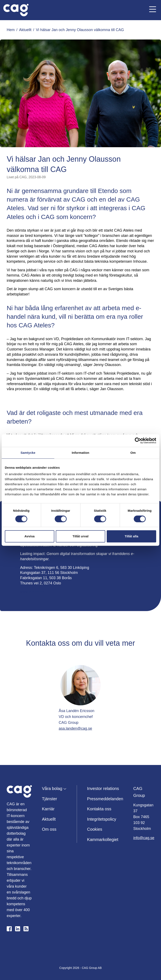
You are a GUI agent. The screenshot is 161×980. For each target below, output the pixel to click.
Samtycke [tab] (28, 453)
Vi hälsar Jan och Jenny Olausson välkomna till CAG (80, 30)
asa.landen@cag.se (75, 728)
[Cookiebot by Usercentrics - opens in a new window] (138, 441)
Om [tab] (133, 453)
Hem (11, 30)
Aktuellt (25, 30)
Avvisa (30, 536)
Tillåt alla (132, 536)
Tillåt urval (80, 536)
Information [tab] (80, 453)
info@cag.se (144, 838)
